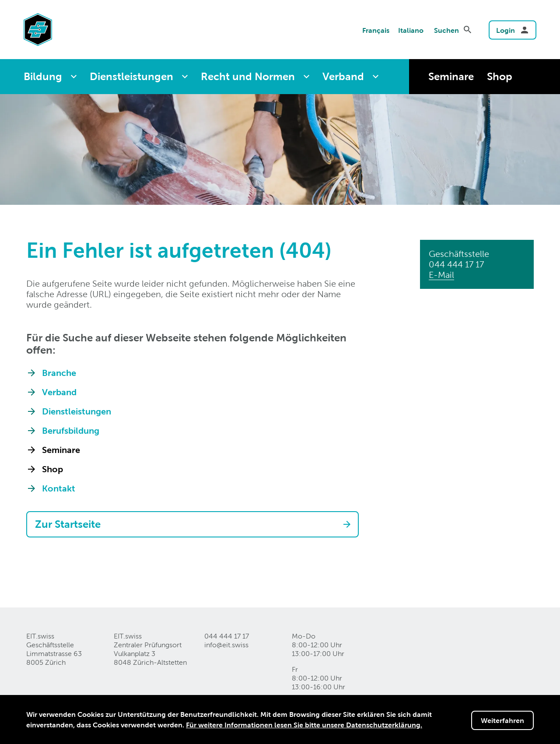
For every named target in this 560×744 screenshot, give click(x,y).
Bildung (43, 76)
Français (376, 30)
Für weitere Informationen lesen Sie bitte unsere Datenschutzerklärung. (304, 725)
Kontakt (59, 488)
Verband (343, 76)
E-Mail (441, 275)
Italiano (411, 30)
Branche (59, 373)
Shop (500, 76)
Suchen (446, 30)
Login (506, 30)
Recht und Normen (248, 76)
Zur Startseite (68, 524)
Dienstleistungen (131, 76)
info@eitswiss (226, 645)
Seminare (451, 76)
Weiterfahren (502, 720)
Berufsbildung (71, 431)
